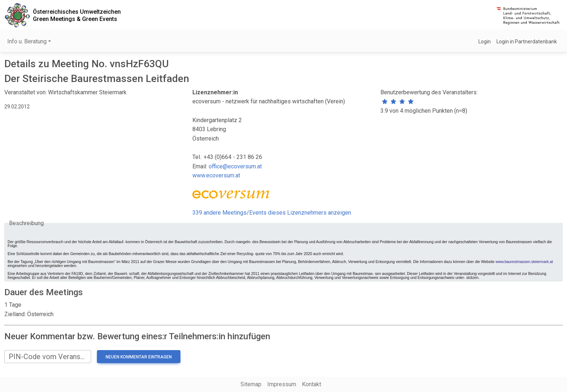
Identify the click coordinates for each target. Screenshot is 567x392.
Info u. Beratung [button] (27, 41)
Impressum (282, 384)
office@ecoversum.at (235, 166)
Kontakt (312, 384)
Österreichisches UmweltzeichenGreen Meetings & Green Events (77, 15)
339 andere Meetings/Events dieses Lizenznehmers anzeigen (272, 213)
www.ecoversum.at (216, 175)
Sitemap (251, 384)
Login (485, 42)
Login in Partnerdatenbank (527, 42)
